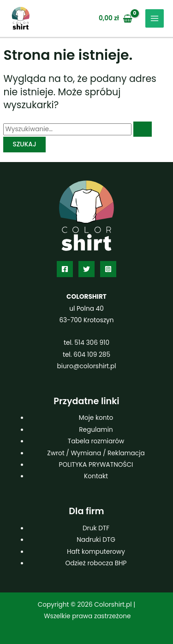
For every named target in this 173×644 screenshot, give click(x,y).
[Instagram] (108, 269)
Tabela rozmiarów (96, 441)
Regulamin (96, 430)
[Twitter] (86, 269)
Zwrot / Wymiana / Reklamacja (96, 453)
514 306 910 (92, 343)
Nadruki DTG (96, 540)
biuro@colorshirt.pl (86, 366)
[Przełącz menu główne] (155, 19)
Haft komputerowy (96, 552)
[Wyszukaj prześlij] (143, 129)
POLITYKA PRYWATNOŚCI (96, 465)
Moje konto (96, 418)
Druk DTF (96, 528)
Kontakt (96, 476)
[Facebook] (65, 269)
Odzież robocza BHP (96, 563)
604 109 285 (92, 355)
